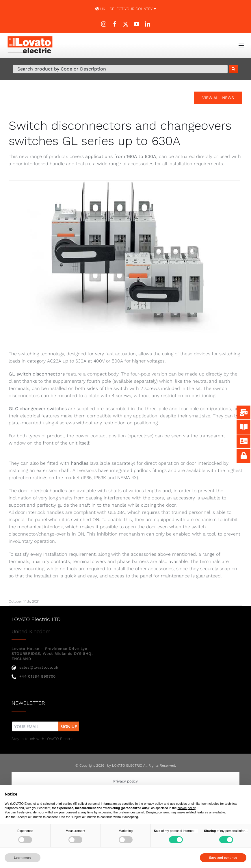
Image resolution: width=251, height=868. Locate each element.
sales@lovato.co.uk (35, 667)
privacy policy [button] (153, 804)
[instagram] (104, 24)
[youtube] (137, 24)
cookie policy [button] (187, 808)
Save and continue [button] (223, 858)
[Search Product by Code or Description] (120, 69)
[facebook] (115, 24)
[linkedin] (148, 24)
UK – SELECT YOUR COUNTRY (126, 9)
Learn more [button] (23, 858)
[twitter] (126, 24)
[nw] (46, 722)
